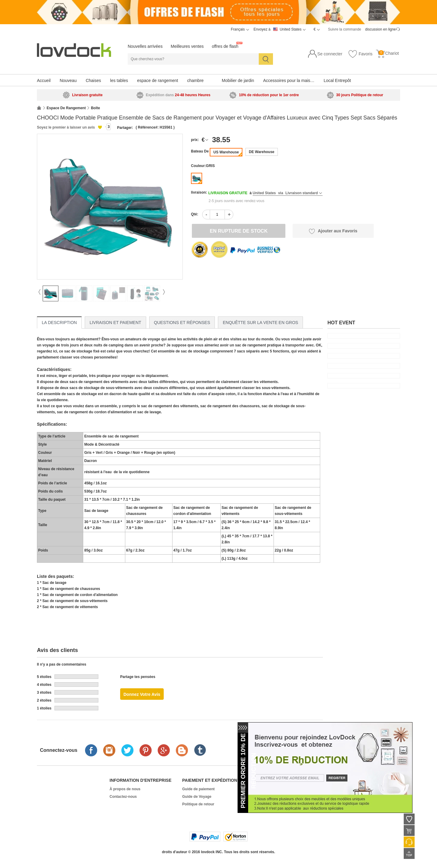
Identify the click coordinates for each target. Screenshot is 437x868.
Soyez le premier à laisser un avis (66, 127)
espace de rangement (158, 80)
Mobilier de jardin (238, 80)
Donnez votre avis (142, 694)
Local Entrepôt (337, 80)
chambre (195, 80)
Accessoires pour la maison (289, 80)
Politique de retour (198, 804)
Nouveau (68, 80)
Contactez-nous (123, 797)
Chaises (93, 80)
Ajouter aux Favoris (333, 231)
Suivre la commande (345, 29)
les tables (119, 80)
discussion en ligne (381, 29)
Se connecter (330, 54)
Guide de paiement (198, 789)
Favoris (360, 54)
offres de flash (225, 46)
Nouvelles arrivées (145, 46)
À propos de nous (125, 789)
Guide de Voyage (197, 797)
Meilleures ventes (187, 46)
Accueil (44, 80)
